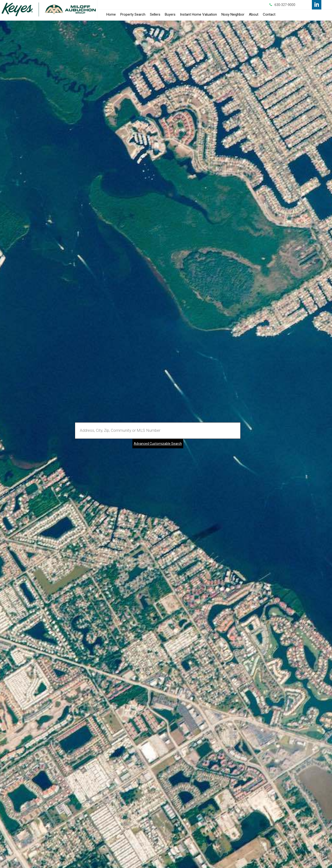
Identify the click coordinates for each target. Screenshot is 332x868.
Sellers (155, 14)
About (254, 14)
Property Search (133, 14)
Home (111, 14)
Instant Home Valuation (198, 14)
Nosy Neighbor (233, 14)
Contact (269, 14)
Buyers (170, 14)
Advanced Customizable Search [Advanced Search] (158, 444)
